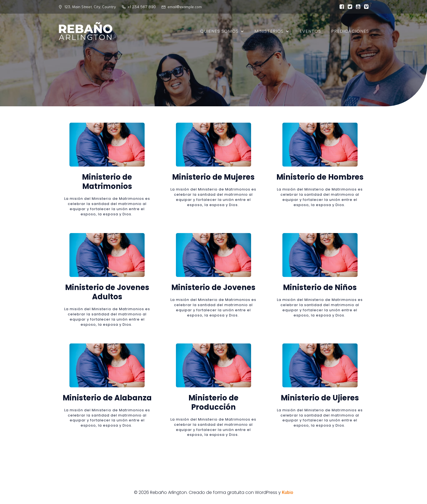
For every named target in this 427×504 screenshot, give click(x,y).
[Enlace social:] (340, 7)
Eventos (310, 31)
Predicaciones (350, 31)
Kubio (288, 492)
